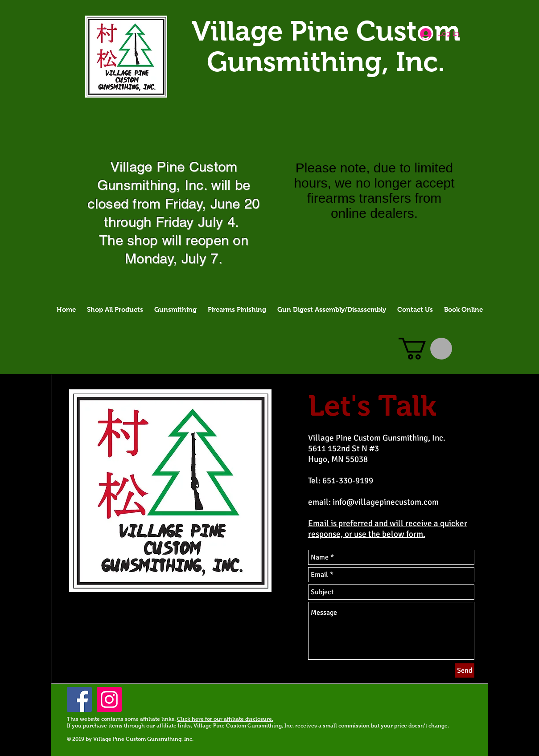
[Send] (465, 670)
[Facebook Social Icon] (79, 699)
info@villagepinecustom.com (386, 502)
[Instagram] (109, 699)
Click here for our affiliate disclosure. (225, 719)
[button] (425, 349)
